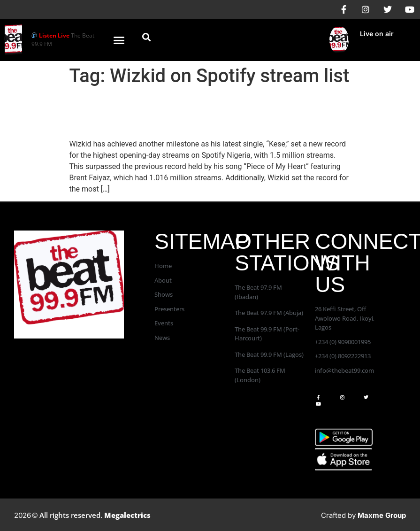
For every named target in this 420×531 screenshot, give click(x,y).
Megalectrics (127, 515)
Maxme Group (382, 515)
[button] (119, 40)
